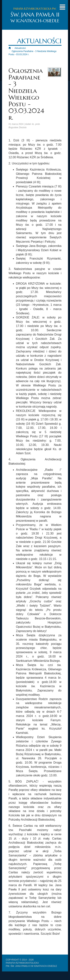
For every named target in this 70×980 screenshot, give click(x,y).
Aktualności (20, 48)
